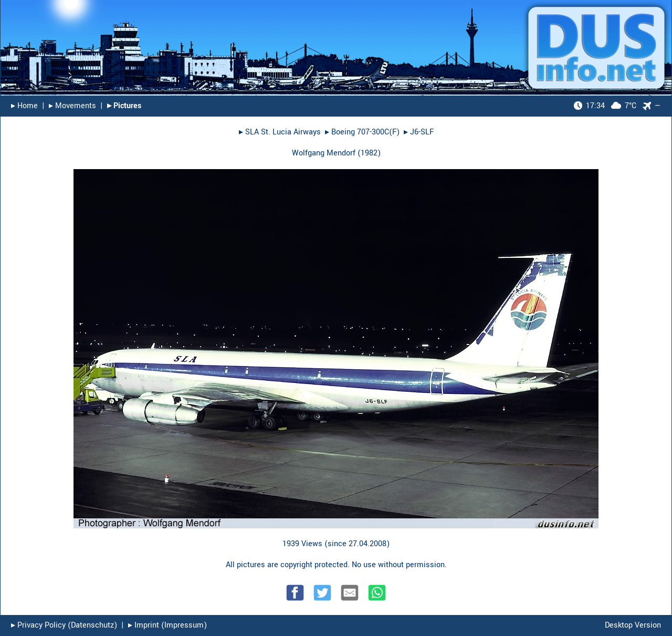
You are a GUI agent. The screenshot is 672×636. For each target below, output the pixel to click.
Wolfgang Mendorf (324, 153)
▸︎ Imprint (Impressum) (167, 625)
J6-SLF (422, 132)
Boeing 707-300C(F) (365, 132)
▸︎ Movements (72, 106)
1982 (369, 153)
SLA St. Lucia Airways (283, 132)
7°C (605, 106)
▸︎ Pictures (124, 106)
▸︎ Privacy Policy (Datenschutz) (64, 625)
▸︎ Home (24, 106)
